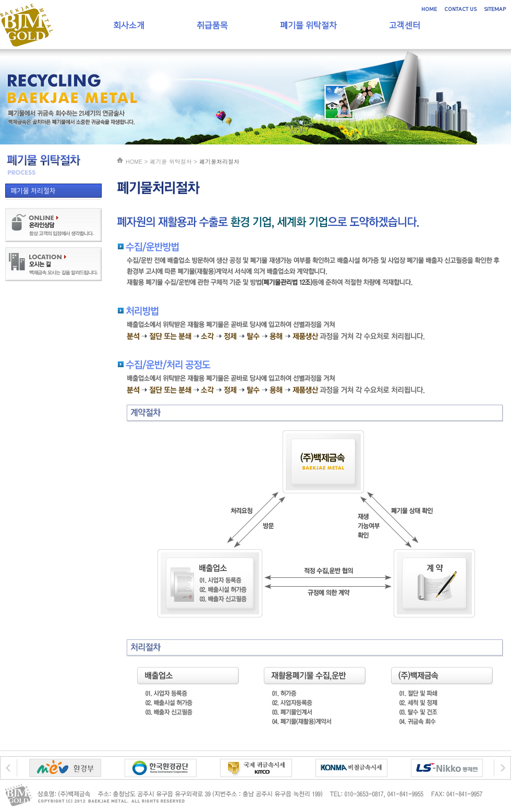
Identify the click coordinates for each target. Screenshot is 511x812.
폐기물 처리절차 (33, 191)
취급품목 (212, 26)
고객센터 (405, 26)
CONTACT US (460, 9)
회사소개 (129, 26)
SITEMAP (495, 9)
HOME (429, 9)
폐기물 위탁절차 (308, 26)
